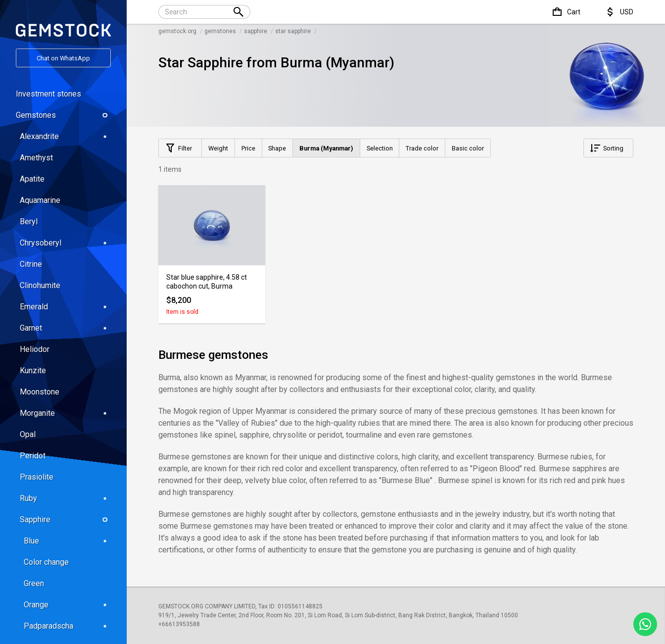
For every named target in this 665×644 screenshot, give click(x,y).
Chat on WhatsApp (63, 58)
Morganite (65, 413)
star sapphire (293, 31)
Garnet (65, 328)
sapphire (256, 31)
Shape (277, 148)
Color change (46, 562)
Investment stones (48, 94)
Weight (218, 148)
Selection (380, 148)
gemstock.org (177, 31)
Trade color (422, 148)
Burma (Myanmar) (326, 148)
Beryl (29, 222)
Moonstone (40, 392)
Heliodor (35, 349)
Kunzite (33, 371)
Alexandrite (65, 136)
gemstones (220, 31)
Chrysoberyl (65, 243)
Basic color (468, 148)
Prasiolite (37, 477)
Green (34, 583)
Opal (28, 434)
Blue (67, 541)
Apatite (32, 179)
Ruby (65, 498)
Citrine (31, 264)
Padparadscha (67, 626)
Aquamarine (40, 200)
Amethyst (36, 158)
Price (248, 148)
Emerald (65, 307)
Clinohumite (40, 285)
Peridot (33, 456)
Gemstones (63, 115)
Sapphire (65, 520)
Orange (67, 605)
